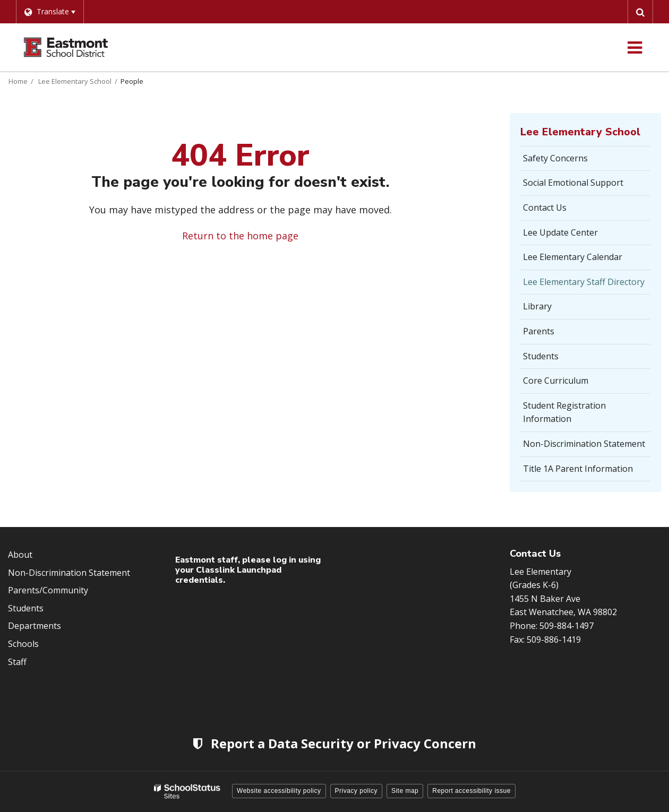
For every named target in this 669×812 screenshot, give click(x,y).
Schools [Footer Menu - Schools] (23, 644)
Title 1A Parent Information (578, 469)
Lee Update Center (560, 232)
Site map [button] (405, 791)
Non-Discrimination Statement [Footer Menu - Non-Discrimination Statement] (69, 573)
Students (541, 356)
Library (537, 306)
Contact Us (545, 208)
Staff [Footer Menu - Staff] (17, 662)
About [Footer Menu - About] (20, 555)
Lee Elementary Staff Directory (584, 282)
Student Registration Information (564, 412)
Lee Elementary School (75, 81)
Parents (539, 331)
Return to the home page (240, 236)
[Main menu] (634, 47)
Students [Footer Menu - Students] (26, 608)
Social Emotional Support (573, 183)
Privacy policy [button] (356, 791)
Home (18, 81)
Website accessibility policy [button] (279, 791)
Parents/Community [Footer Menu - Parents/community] (48, 590)
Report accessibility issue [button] (471, 791)
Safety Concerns (572, 161)
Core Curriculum (556, 381)
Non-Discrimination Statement (584, 444)
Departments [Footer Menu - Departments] (35, 626)
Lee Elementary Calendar (573, 257)
